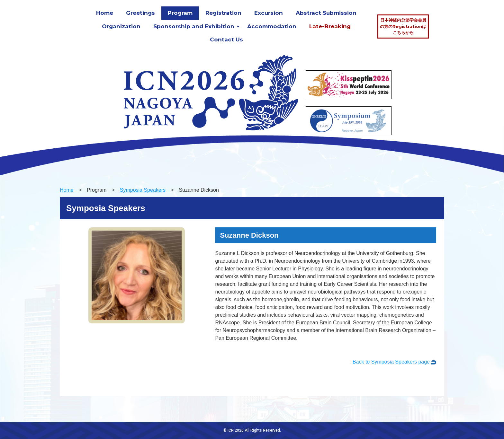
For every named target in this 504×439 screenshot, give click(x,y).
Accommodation (272, 26)
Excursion (269, 13)
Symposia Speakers (143, 190)
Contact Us (226, 40)
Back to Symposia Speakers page (391, 362)
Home (105, 13)
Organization (121, 26)
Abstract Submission (326, 13)
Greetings (140, 13)
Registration (223, 13)
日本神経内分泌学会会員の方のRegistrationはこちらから (403, 26)
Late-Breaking (330, 26)
